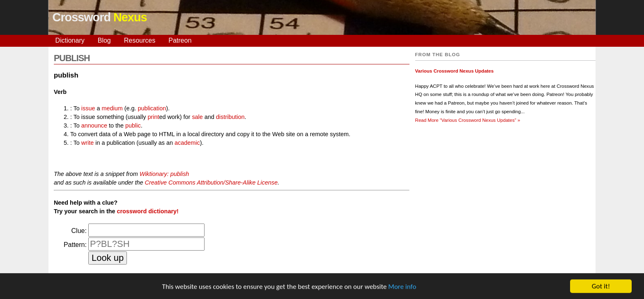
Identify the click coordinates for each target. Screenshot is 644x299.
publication (152, 108)
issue (88, 108)
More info (402, 287)
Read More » (468, 120)
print (153, 117)
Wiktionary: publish (164, 174)
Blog (104, 40)
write (87, 143)
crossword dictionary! (147, 211)
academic (187, 143)
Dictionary (70, 40)
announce (94, 126)
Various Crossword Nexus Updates (454, 71)
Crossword (100, 17)
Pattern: (75, 245)
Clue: (79, 231)
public (133, 126)
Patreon (180, 40)
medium (112, 108)
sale (197, 117)
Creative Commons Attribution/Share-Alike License (211, 183)
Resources (140, 40)
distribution (230, 117)
